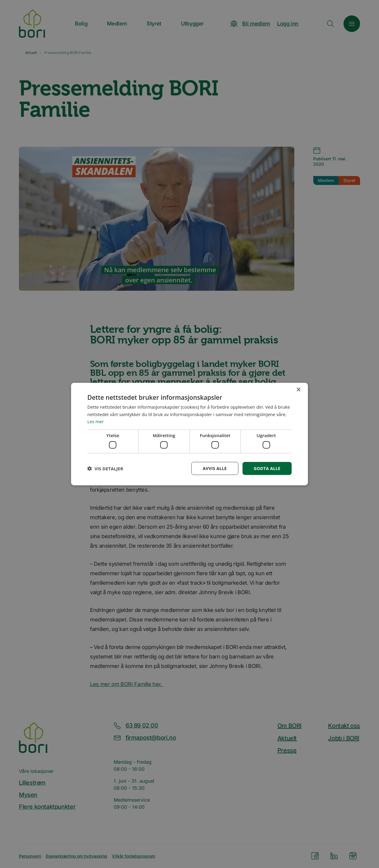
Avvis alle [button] (215, 468)
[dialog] (189, 434)
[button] (105, 469)
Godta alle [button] (267, 468)
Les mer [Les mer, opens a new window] (96, 421)
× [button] (298, 390)
